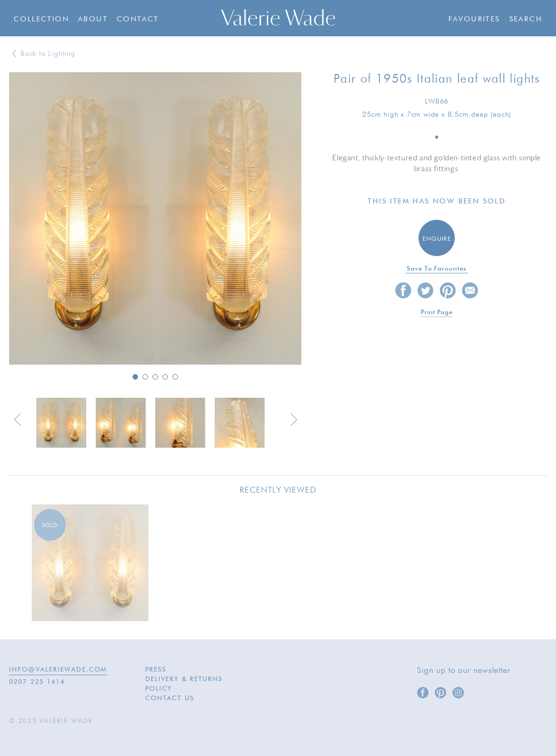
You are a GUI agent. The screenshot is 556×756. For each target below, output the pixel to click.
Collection (41, 20)
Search (526, 20)
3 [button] (155, 377)
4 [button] (165, 377)
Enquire (437, 239)
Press (156, 670)
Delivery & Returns (184, 679)
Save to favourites (437, 269)
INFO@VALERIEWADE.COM (58, 670)
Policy (159, 689)
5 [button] (175, 377)
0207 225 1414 (37, 682)
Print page (437, 312)
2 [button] (145, 377)
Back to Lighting (48, 54)
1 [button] (135, 377)
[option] (155, 219)
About (93, 20)
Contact (138, 20)
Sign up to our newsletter (464, 671)
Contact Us (170, 698)
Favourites (474, 20)
